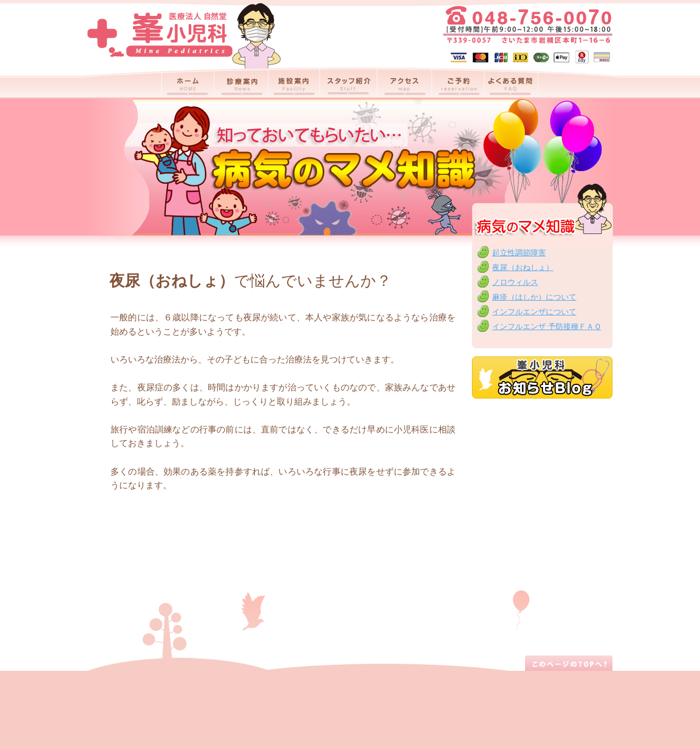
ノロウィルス (515, 282)
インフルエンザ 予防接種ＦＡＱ (547, 326)
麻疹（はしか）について (534, 297)
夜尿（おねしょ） (523, 267)
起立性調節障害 (519, 253)
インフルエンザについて (534, 312)
